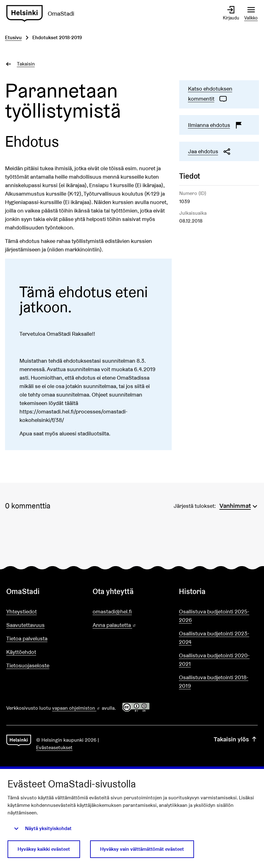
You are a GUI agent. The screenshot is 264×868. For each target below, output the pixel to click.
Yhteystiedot (22, 611)
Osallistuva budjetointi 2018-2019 (214, 681)
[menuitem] (239, 505)
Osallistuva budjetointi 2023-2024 (214, 638)
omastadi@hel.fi (112, 611)
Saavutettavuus (25, 625)
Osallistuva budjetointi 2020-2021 (214, 660)
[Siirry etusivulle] (43, 13)
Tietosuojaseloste (28, 665)
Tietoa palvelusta (27, 638)
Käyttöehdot (21, 652)
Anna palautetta (132, 625)
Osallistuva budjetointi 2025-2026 (214, 616)
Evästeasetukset (54, 747)
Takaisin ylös (236, 739)
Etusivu (13, 37)
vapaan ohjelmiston (76, 708)
